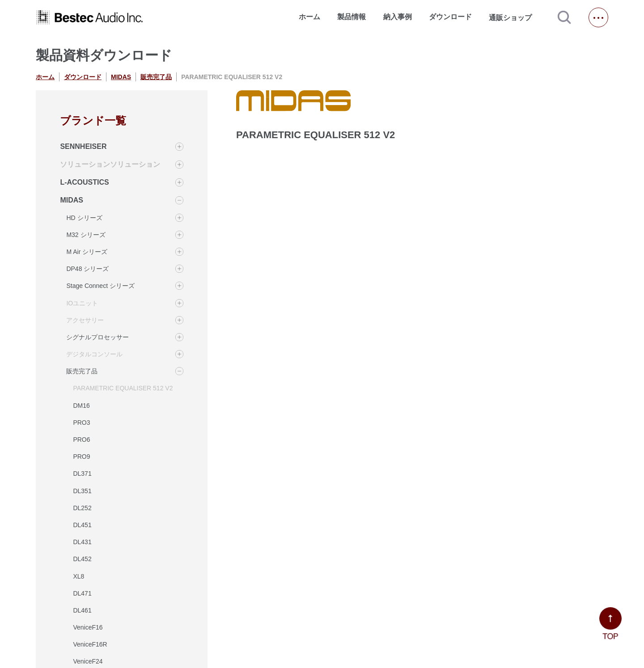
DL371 (82, 474)
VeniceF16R (90, 644)
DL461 (82, 610)
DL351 (82, 491)
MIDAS (121, 77)
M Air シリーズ (87, 252)
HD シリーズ (84, 218)
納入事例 (398, 17)
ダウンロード (450, 17)
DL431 (82, 542)
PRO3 (81, 423)
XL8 (78, 576)
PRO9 (81, 457)
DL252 (82, 508)
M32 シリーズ (86, 235)
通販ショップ (514, 17)
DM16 (81, 406)
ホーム (309, 17)
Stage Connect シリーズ (100, 286)
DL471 (82, 593)
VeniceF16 (88, 627)
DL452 (82, 559)
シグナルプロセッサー (97, 337)
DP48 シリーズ (87, 269)
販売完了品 (156, 77)
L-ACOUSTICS (84, 182)
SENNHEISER (83, 146)
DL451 (82, 525)
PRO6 (81, 440)
